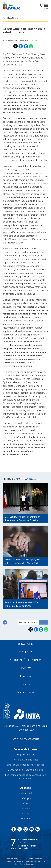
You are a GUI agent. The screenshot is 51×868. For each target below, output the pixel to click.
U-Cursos (26, 808)
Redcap (26, 813)
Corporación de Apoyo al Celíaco (26, 770)
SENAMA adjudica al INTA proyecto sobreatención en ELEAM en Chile (23, 561)
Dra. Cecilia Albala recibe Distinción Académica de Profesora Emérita (23, 519)
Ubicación (26, 684)
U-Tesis (26, 803)
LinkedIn (26, 46)
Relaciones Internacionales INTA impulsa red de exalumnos (21, 604)
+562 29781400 (26, 730)
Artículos (10, 18)
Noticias (27, 644)
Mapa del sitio (26, 692)
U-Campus (26, 798)
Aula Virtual (26, 793)
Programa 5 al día (26, 755)
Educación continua (27, 660)
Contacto (26, 676)
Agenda (27, 652)
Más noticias (35, 479)
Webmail (26, 818)
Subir (5, 622)
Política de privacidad (28, 864)
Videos (27, 668)
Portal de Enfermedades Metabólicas (26, 765)
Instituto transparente (26, 739)
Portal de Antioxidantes (26, 760)
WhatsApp (31, 46)
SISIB (22, 859)
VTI (27, 859)
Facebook (21, 46)
